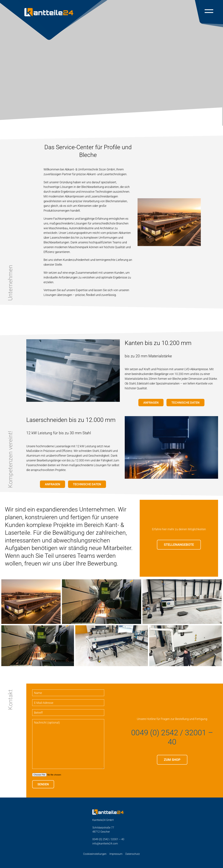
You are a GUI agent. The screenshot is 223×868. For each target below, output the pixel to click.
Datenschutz (133, 854)
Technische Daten (185, 403)
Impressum (116, 854)
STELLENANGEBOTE (179, 545)
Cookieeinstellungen (95, 854)
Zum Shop (172, 760)
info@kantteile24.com (105, 844)
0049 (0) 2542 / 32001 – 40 (172, 737)
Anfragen (151, 403)
